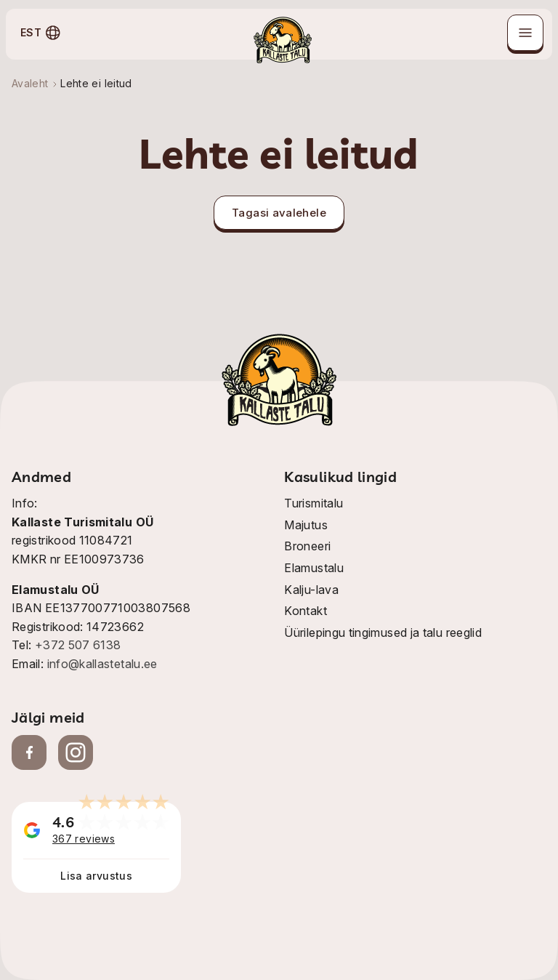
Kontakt (306, 611)
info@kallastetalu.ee (102, 664)
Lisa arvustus (96, 876)
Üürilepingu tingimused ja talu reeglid (383, 632)
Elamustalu (314, 568)
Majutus (306, 525)
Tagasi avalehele (279, 213)
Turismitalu (314, 503)
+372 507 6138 (78, 645)
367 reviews (84, 839)
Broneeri (307, 546)
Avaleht (30, 83)
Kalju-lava (311, 590)
